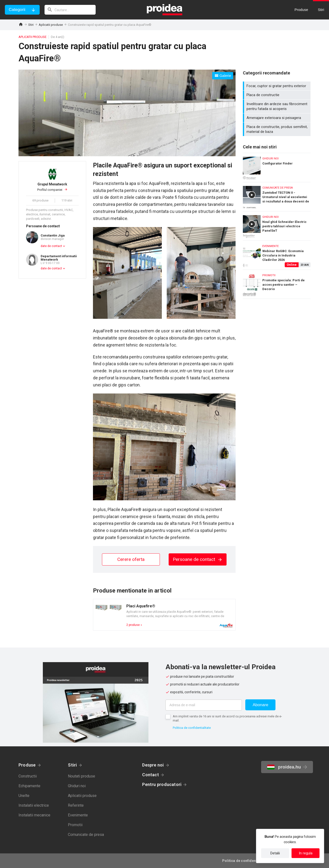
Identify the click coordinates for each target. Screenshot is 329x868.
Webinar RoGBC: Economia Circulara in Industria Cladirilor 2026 (277, 254)
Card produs (164, 615)
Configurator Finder (277, 166)
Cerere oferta (131, 559)
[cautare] (70, 10)
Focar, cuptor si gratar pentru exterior (277, 86)
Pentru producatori (162, 784)
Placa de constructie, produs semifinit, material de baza (277, 129)
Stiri (31, 25)
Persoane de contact (198, 559)
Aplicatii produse (51, 25)
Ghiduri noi (77, 786)
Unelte (24, 796)
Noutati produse (82, 776)
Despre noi (153, 765)
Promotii (75, 825)
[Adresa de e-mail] (204, 705)
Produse (27, 765)
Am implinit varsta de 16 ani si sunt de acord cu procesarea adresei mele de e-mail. (227, 718)
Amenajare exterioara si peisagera (277, 118)
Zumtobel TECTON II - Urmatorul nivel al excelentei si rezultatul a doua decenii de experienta (277, 196)
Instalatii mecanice (34, 815)
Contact (151, 775)
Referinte (76, 805)
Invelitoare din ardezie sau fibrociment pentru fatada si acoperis (277, 106)
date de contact (51, 246)
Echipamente (29, 786)
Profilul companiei (52, 187)
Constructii (28, 776)
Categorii (17, 10)
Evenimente (78, 815)
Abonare (260, 705)
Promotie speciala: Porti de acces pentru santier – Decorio (277, 284)
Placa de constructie (277, 95)
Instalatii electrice (34, 805)
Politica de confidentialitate (192, 728)
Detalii (275, 853)
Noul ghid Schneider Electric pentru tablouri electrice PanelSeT (277, 225)
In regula (306, 853)
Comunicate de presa (86, 835)
